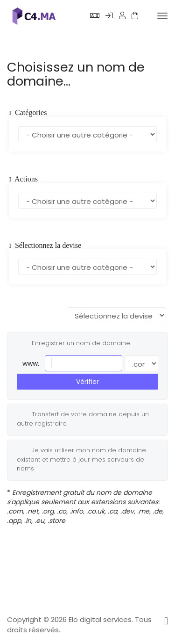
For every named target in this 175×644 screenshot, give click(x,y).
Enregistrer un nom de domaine (73, 343)
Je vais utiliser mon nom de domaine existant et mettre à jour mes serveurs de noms (81, 459)
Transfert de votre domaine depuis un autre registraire (83, 419)
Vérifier (87, 382)
